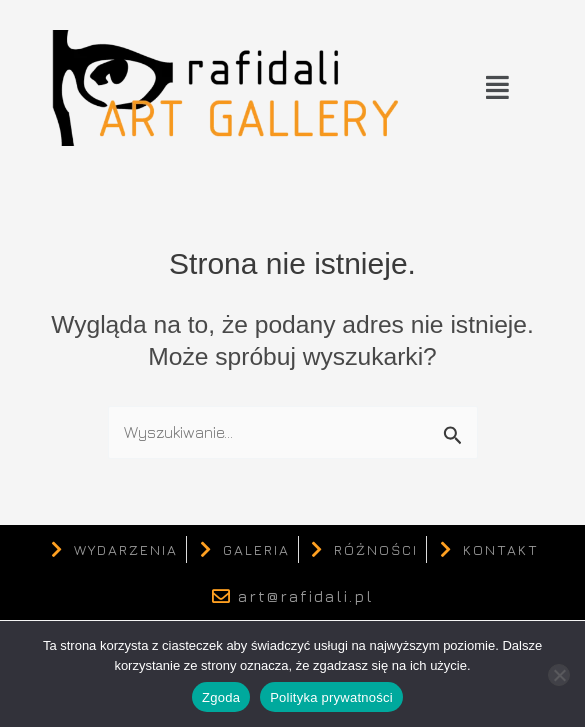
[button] (497, 87)
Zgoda (221, 697)
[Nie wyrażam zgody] (559, 675)
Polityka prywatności (331, 697)
